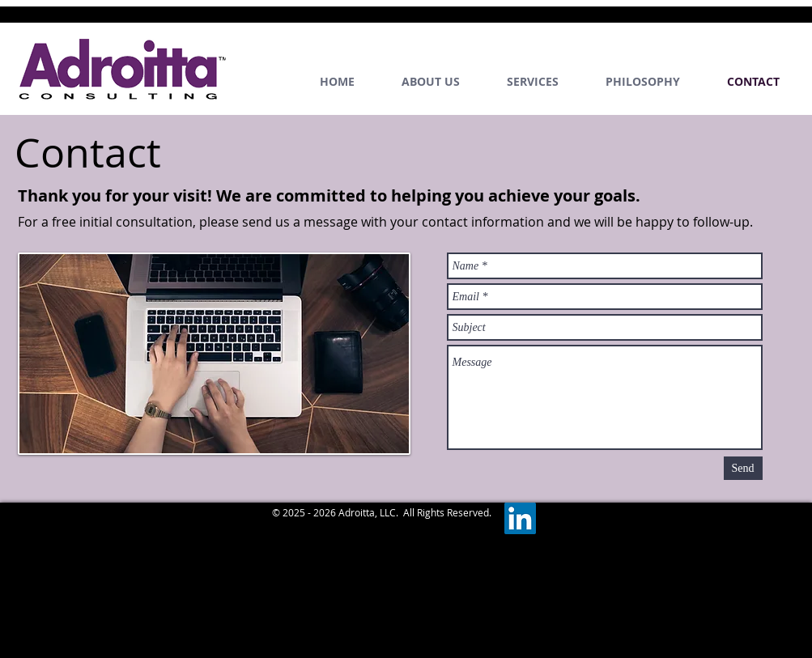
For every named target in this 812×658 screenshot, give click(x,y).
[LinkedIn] (520, 518)
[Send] (743, 468)
